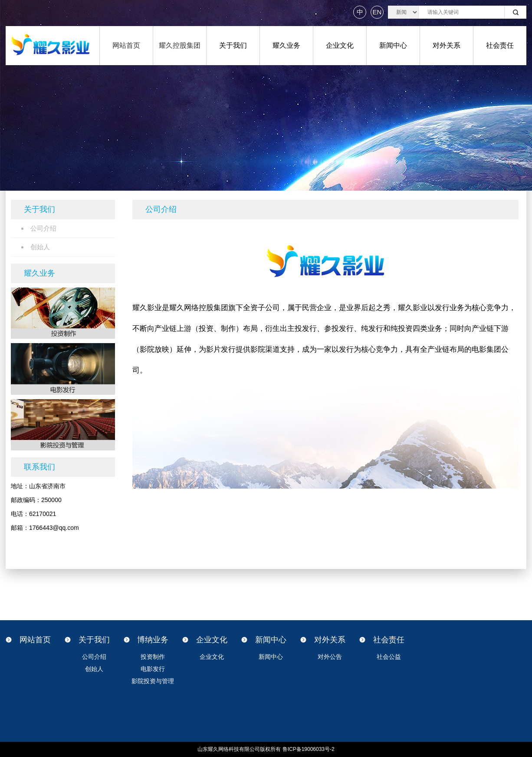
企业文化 (340, 45)
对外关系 (447, 45)
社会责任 (500, 45)
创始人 (94, 669)
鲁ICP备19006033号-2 (309, 749)
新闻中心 (393, 45)
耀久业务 (286, 45)
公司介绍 (94, 657)
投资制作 (153, 657)
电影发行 (153, 669)
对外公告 (330, 657)
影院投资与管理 (153, 681)
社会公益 (389, 657)
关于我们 (233, 45)
